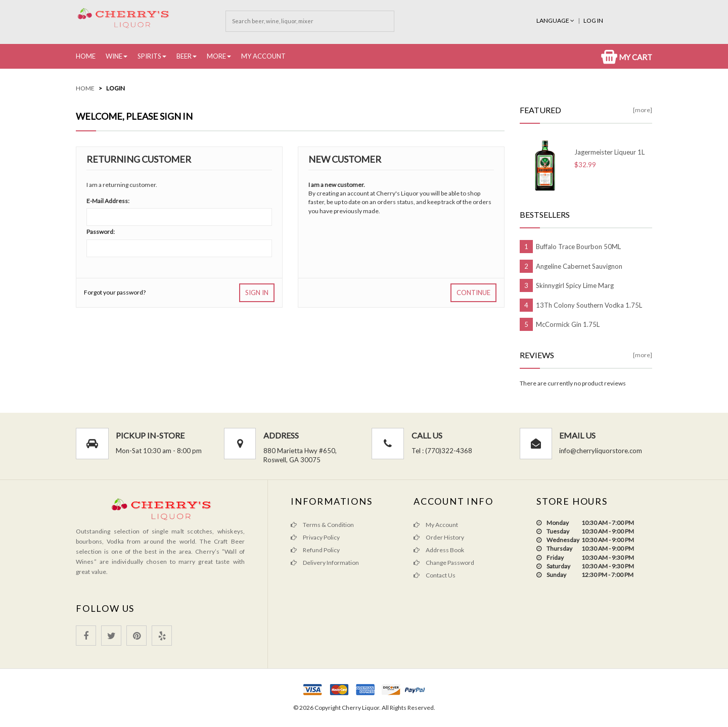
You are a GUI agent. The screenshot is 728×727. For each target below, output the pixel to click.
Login (116, 88)
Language (556, 20)
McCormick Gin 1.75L (568, 324)
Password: (101, 232)
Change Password (444, 563)
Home (86, 56)
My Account (263, 56)
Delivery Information (325, 563)
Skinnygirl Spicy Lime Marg (575, 285)
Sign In (257, 293)
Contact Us (435, 575)
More (216, 56)
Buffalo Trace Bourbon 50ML (578, 247)
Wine (114, 56)
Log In (593, 20)
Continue (473, 293)
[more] (643, 110)
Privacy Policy (315, 537)
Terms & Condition (322, 525)
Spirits (149, 56)
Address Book (439, 550)
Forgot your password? (115, 292)
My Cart (627, 57)
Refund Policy (315, 550)
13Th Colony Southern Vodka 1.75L (589, 305)
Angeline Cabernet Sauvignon (579, 266)
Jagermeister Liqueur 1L (609, 152)
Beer (184, 56)
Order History (439, 537)
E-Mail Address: (108, 201)
